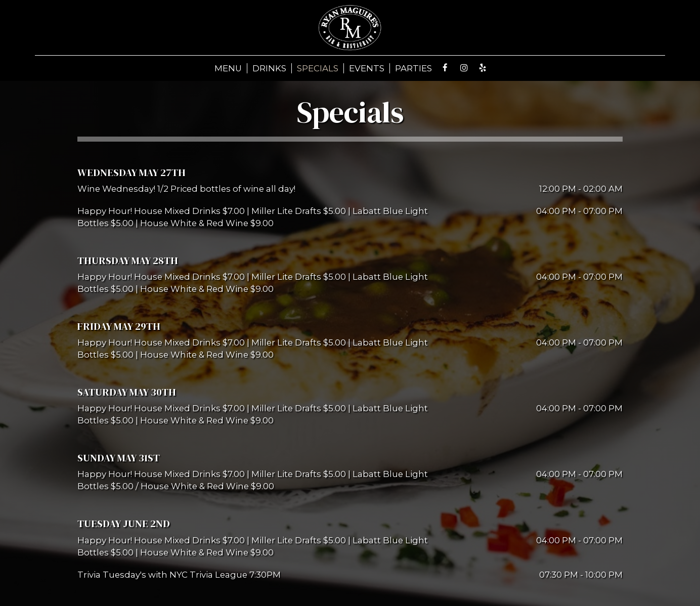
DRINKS (269, 68)
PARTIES (413, 68)
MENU (228, 68)
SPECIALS (318, 68)
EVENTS (367, 68)
